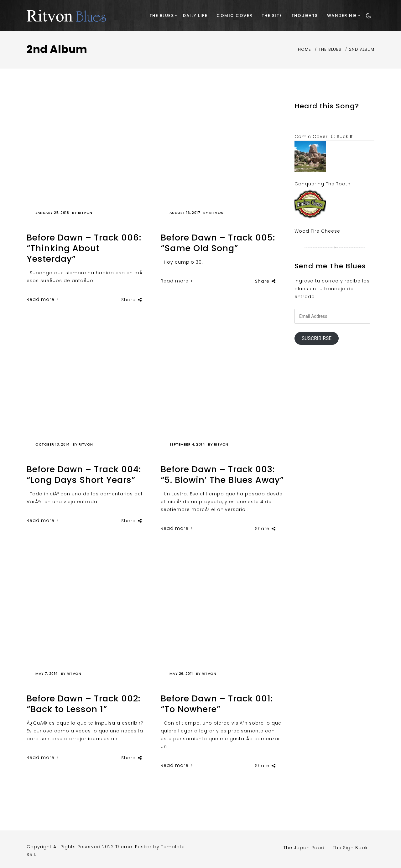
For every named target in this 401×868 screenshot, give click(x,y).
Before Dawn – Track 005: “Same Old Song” (218, 243)
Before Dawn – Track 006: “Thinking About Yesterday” (84, 248)
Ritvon (85, 213)
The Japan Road (304, 848)
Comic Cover (234, 15)
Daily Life (195, 15)
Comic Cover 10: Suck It (324, 137)
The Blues (162, 15)
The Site (272, 15)
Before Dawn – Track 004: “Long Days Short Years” (84, 475)
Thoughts (305, 15)
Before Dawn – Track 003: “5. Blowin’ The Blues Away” (222, 475)
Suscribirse (317, 338)
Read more (43, 299)
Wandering (342, 15)
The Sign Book (350, 848)
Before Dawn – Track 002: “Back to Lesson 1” (83, 704)
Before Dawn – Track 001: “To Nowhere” (217, 704)
